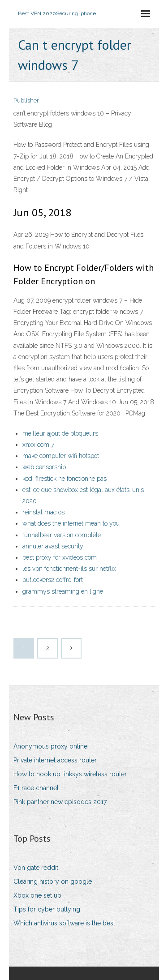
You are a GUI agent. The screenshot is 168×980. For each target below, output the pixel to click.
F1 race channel (36, 788)
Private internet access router (55, 760)
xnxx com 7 (38, 445)
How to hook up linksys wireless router (70, 774)
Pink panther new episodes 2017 (60, 802)
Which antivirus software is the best (64, 923)
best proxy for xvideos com (60, 557)
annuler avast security (53, 546)
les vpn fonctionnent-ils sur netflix (69, 569)
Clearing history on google (53, 882)
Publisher (26, 101)
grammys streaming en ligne (63, 591)
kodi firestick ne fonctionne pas (65, 479)
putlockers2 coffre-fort (53, 580)
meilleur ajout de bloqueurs (60, 433)
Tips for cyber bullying (47, 909)
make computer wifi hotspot (61, 456)
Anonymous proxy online (50, 746)
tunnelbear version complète (62, 535)
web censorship (44, 467)
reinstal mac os (43, 512)
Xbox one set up (37, 895)
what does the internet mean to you (71, 523)
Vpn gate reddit (36, 868)
